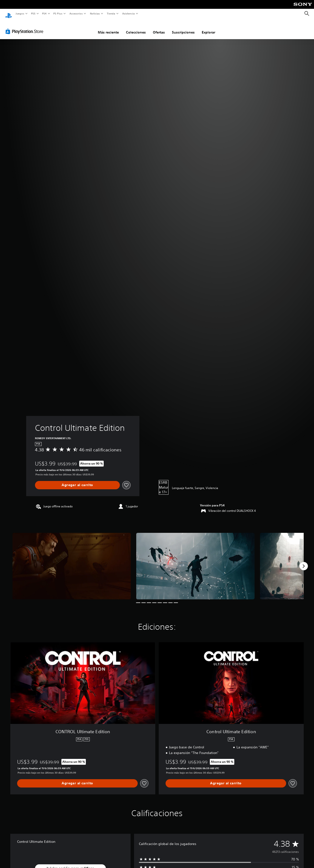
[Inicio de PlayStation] (9, 14)
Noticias (95, 13)
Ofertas (159, 28)
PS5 (33, 13)
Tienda (111, 13)
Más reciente (108, 28)
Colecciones (136, 28)
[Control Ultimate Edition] (72, 561)
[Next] (304, 561)
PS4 (45, 13)
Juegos (20, 13)
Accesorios (76, 13)
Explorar (208, 28)
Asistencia (128, 13)
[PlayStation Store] (25, 27)
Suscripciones (183, 28)
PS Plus (58, 13)
